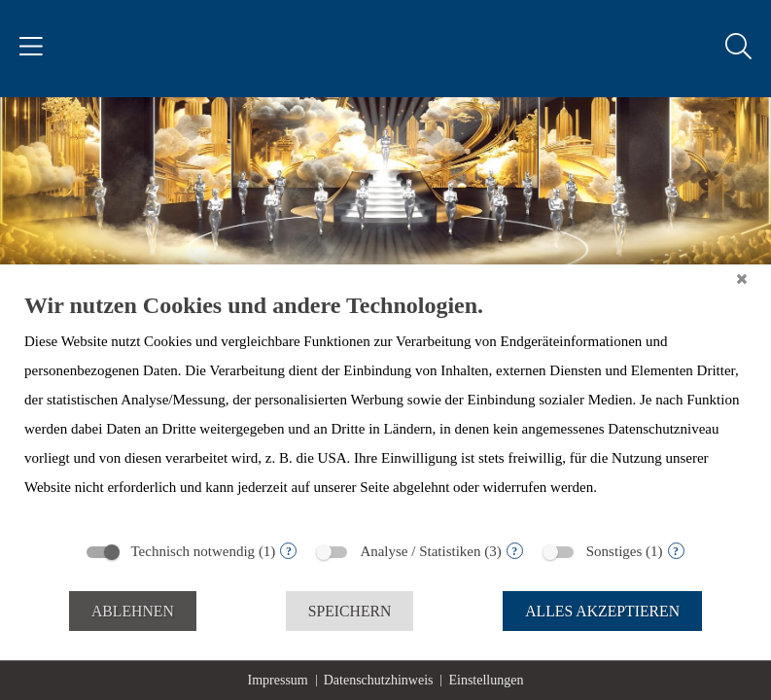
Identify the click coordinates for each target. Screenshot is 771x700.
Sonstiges (614, 551)
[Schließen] (742, 279)
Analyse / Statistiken (420, 551)
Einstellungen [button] (486, 680)
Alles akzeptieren (602, 611)
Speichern (350, 611)
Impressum (278, 680)
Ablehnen (133, 611)
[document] (385, 410)
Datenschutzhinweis (379, 680)
